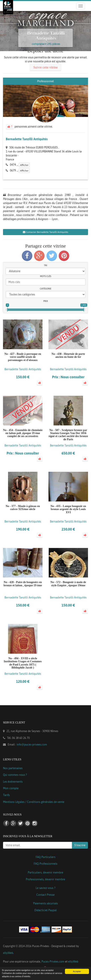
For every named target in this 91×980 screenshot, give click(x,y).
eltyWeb (8, 953)
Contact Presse (45, 895)
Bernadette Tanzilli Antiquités (27, 139)
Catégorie (46, 289)
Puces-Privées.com (53, 962)
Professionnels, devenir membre (46, 879)
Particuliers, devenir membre (45, 872)
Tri (45, 265)
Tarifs (6, 795)
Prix (46, 301)
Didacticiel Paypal (45, 910)
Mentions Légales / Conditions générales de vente (34, 802)
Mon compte (11, 788)
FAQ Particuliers (46, 857)
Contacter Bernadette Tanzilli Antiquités (46, 232)
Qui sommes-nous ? (15, 775)
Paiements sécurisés (45, 903)
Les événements (13, 782)
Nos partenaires (13, 768)
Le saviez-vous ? (45, 888)
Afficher (24, 165)
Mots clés (46, 276)
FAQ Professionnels (45, 864)
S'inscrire (80, 845)
